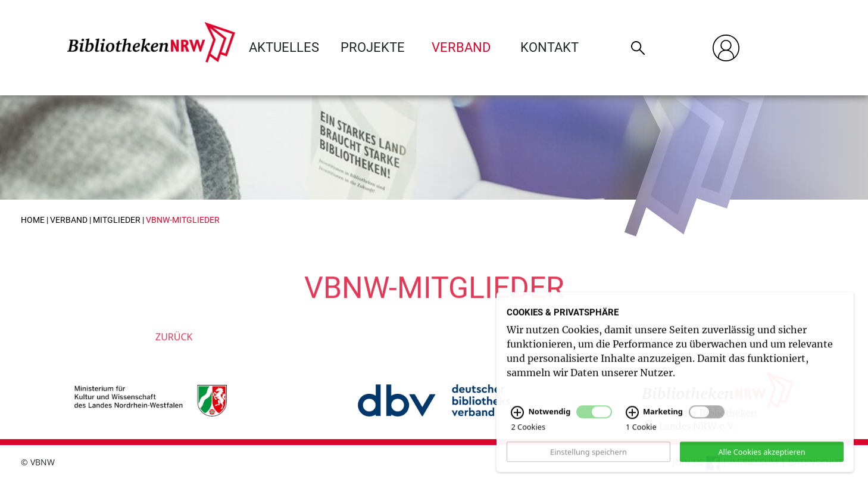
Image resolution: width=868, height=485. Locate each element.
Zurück (174, 349)
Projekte (373, 47)
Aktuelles (284, 47)
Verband (461, 47)
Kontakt (549, 47)
